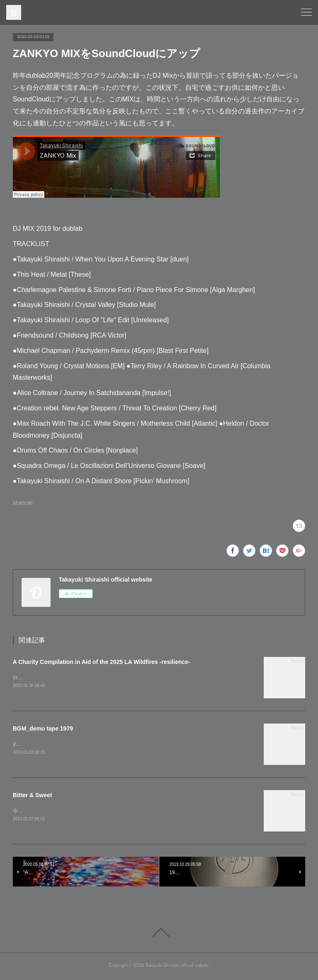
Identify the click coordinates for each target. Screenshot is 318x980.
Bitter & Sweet (33, 796)
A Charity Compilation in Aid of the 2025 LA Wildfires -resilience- (102, 662)
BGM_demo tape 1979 (43, 729)
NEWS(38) (23, 503)
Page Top (159, 934)
